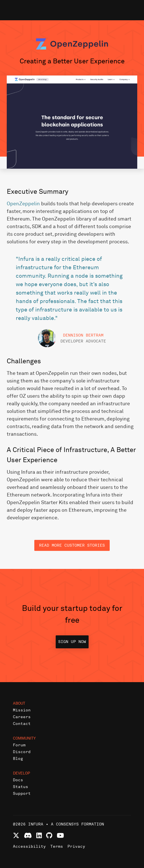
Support (22, 794)
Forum (19, 745)
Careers (22, 717)
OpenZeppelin (23, 204)
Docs (18, 780)
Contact (22, 724)
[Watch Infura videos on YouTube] (60, 835)
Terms (57, 846)
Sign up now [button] (72, 642)
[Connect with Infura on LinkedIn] (39, 835)
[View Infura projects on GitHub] (49, 835)
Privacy (76, 846)
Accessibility (29, 846)
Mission (22, 710)
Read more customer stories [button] (72, 545)
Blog (18, 759)
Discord (22, 752)
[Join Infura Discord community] (28, 835)
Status (21, 787)
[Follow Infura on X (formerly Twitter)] (16, 835)
